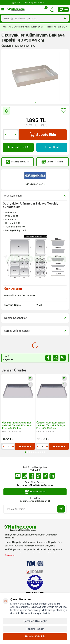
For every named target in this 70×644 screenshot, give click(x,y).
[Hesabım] (52, 9)
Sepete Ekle (43, 135)
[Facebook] (32, 476)
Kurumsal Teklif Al (18, 147)
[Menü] (3, 9)
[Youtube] (18, 476)
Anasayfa (7, 27)
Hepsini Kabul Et (35, 636)
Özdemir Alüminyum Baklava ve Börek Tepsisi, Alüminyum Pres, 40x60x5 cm (51, 425)
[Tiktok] (38, 476)
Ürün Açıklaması (35, 196)
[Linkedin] (52, 476)
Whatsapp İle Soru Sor (17, 162)
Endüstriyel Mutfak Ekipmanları (28, 27)
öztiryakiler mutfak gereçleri (20, 295)
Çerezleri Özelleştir (35, 621)
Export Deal (52, 147)
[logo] (16, 10)
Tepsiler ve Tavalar (54, 27)
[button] (35, 102)
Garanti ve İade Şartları (35, 331)
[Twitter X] (45, 476)
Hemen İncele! (35, 492)
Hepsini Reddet (35, 629)
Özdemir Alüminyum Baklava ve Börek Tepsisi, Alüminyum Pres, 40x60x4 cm (17, 425)
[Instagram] (25, 476)
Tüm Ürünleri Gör (35, 184)
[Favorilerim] (44, 9)
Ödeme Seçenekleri (52, 162)
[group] (35, 77)
